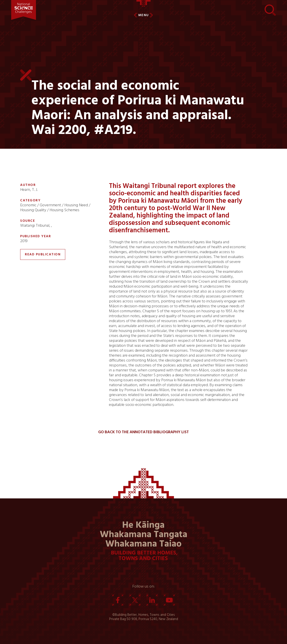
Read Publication (43, 254)
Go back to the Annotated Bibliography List (143, 432)
